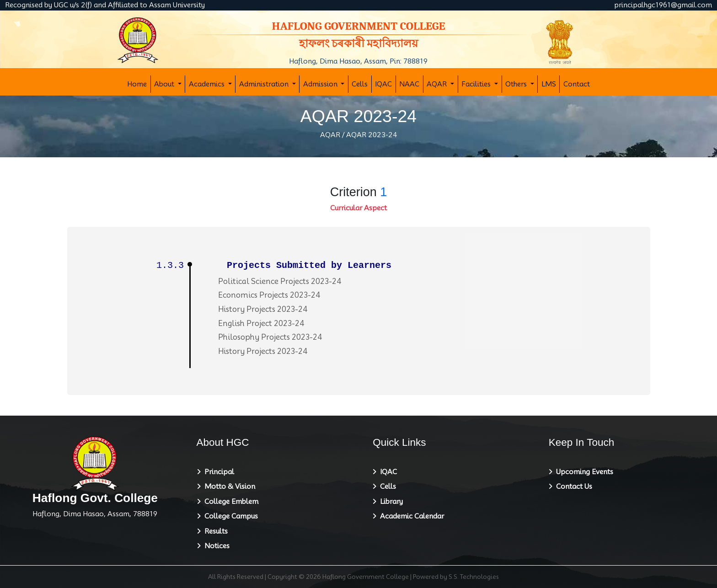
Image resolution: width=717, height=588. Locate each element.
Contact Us (572, 486)
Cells (360, 84)
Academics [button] (208, 84)
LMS (549, 84)
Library (390, 502)
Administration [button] (265, 84)
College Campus (229, 516)
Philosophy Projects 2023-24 (270, 337)
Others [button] (517, 84)
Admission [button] (321, 84)
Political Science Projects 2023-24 (280, 281)
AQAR (330, 135)
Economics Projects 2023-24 (269, 295)
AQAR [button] (438, 84)
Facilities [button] (477, 84)
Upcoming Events (583, 472)
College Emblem (230, 502)
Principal (217, 472)
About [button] (165, 84)
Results (214, 531)
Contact (577, 84)
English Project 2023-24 (261, 323)
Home (137, 84)
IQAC (383, 84)
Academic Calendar (410, 516)
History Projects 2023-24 (263, 309)
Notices (215, 546)
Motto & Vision (228, 486)
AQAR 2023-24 (372, 135)
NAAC (409, 84)
